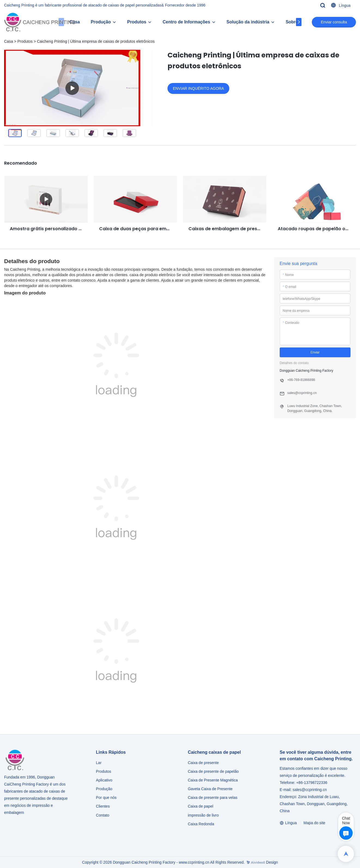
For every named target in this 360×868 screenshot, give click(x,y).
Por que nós (106, 798)
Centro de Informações (186, 22)
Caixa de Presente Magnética (213, 780)
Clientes (103, 806)
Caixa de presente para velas (213, 798)
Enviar (315, 352)
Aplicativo (104, 780)
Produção (101, 22)
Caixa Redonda (201, 824)
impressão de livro (203, 815)
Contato (103, 815)
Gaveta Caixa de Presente (210, 789)
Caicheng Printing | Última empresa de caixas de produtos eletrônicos (96, 41)
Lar (99, 763)
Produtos (137, 22)
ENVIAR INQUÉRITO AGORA (198, 88)
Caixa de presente (203, 763)
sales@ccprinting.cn (310, 790)
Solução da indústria (248, 22)
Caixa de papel (201, 806)
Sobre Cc (295, 22)
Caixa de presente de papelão (213, 771)
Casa (9, 41)
